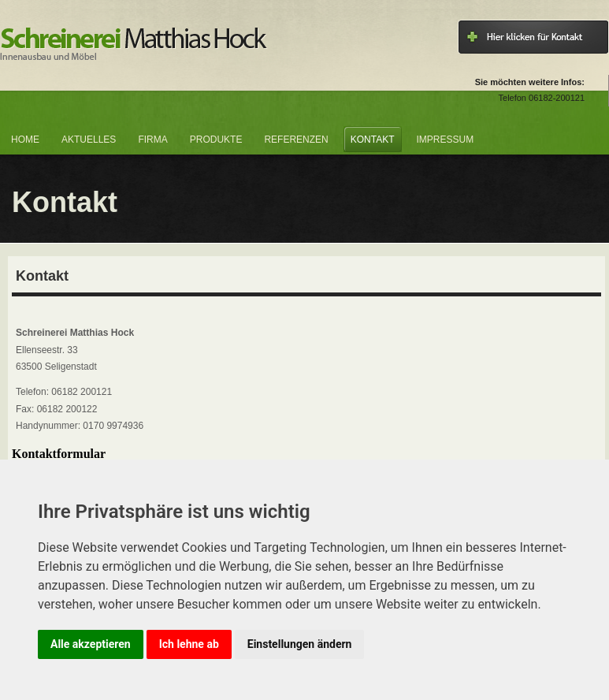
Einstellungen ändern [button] (300, 644)
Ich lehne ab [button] (189, 644)
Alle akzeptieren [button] (91, 644)
